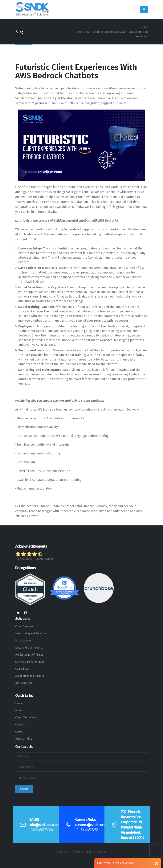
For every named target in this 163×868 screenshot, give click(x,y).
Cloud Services (24, 626)
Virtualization (23, 641)
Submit (24, 789)
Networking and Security (31, 634)
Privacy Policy (24, 739)
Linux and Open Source (29, 648)
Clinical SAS (22, 669)
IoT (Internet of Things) (30, 655)
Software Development (30, 662)
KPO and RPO (24, 683)
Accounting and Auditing (30, 676)
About (19, 710)
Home (144, 27)
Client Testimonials (27, 718)
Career (19, 732)
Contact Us (22, 725)
